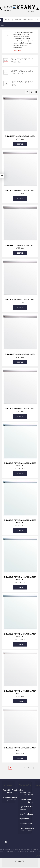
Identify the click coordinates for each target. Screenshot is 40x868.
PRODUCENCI (25, 786)
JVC (30, 819)
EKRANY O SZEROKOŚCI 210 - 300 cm (22, 72)
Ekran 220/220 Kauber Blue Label (20, 245)
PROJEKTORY (12, 20)
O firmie (9, 791)
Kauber (30, 814)
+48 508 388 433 (8, 9)
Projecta (21, 799)
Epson (21, 814)
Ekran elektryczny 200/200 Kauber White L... (20, 749)
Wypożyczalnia (13, 790)
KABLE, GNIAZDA (31, 20)
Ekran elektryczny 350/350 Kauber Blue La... (20, 521)
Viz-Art (25, 793)
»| (33, 768)
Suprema (21, 819)
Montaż (13, 797)
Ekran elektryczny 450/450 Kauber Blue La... (20, 635)
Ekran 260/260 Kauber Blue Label (20, 354)
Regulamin (4, 790)
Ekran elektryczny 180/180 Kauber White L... (20, 692)
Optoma (21, 792)
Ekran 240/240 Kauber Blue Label (20, 300)
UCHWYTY (24, 20)
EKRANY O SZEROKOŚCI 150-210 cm (22, 61)
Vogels (21, 823)
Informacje (8, 785)
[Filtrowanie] (27, 92)
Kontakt (4, 797)
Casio (30, 823)
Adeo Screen (30, 801)
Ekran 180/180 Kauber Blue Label (20, 136)
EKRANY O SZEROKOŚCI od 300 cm (24, 83)
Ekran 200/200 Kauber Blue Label (20, 191)
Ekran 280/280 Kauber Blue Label (20, 409)
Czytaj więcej (17, 50)
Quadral (26, 819)
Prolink (26, 814)
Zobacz (20, 144)
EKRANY (6, 20)
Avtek (30, 807)
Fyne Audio (21, 829)
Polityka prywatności (9, 798)
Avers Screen (30, 793)
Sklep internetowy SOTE (33, 856)
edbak (26, 828)
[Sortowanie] (32, 92)
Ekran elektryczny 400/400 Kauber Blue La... (20, 578)
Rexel (26, 799)
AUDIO (18, 20)
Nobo (26, 807)
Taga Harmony (21, 808)
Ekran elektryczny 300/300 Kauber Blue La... (20, 464)
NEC (26, 823)
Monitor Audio (30, 829)
